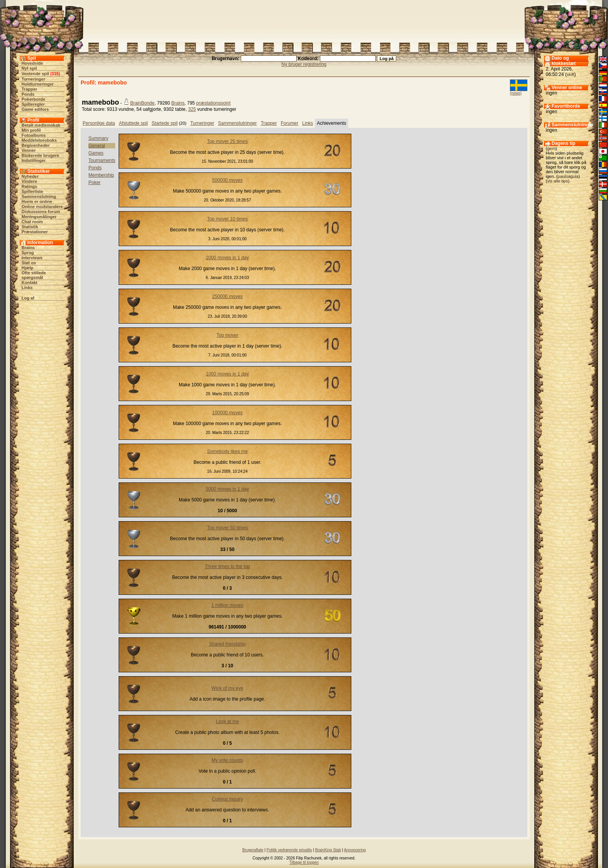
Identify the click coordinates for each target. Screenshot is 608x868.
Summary (98, 138)
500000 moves (227, 180)
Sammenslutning (39, 196)
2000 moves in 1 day (227, 258)
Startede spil (165, 123)
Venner (29, 150)
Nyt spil (29, 68)
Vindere (29, 181)
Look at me (227, 722)
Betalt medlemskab (41, 125)
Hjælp (28, 268)
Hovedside (33, 63)
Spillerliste (33, 191)
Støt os (29, 263)
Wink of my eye (227, 688)
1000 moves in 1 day (227, 374)
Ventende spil (35, 74)
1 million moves (227, 605)
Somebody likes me (227, 451)
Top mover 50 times (227, 528)
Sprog (28, 253)
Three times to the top (227, 567)
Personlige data (99, 123)
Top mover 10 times (227, 219)
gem (551, 148)
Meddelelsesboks (39, 140)
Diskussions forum (41, 212)
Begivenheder (36, 145)
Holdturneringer (38, 84)
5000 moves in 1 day (227, 489)
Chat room (32, 222)
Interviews (32, 258)
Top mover (227, 335)
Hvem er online (37, 201)
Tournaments (102, 160)
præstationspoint (213, 103)
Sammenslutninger (237, 123)
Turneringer (34, 79)
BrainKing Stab (328, 850)
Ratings (29, 186)
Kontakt (30, 282)
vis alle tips (558, 181)
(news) (516, 93)
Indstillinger (34, 160)
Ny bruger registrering (304, 64)
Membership (101, 175)
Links (27, 288)
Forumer (289, 123)
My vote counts (227, 760)
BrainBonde (142, 103)
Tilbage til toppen (304, 862)
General (97, 146)
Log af (28, 298)
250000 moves (227, 296)
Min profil (31, 130)
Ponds (28, 94)
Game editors (35, 109)
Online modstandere (42, 207)
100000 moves (227, 413)
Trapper (29, 89)
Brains (28, 248)
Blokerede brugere (41, 155)
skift (571, 74)
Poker (94, 183)
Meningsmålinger (39, 217)
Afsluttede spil (133, 123)
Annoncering (355, 850)
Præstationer (35, 232)
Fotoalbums (34, 135)
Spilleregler (33, 104)
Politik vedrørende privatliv (289, 850)
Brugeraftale (253, 850)
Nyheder (30, 176)
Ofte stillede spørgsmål (34, 275)
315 (55, 74)
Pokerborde (34, 99)
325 (192, 109)
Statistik (30, 227)
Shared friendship (227, 644)
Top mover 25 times (227, 141)
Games (96, 153)
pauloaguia (568, 176)
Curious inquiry (227, 799)
